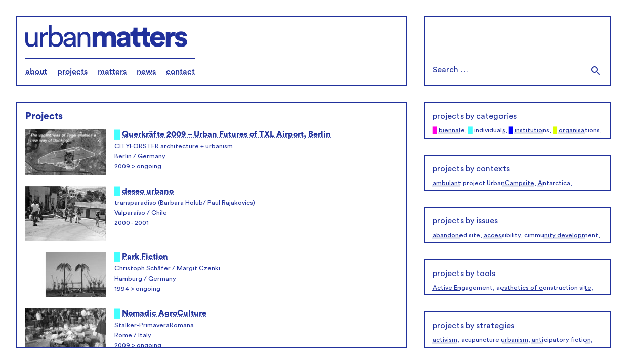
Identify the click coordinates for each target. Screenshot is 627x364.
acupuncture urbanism (495, 340)
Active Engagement (463, 288)
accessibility (502, 235)
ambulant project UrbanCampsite (484, 183)
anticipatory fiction (561, 340)
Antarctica (554, 183)
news (146, 72)
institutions (532, 130)
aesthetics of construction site (544, 288)
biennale (452, 130)
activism (445, 340)
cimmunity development (561, 235)
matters (112, 72)
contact (180, 72)
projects (72, 72)
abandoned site (456, 235)
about (36, 72)
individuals (490, 130)
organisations (579, 130)
